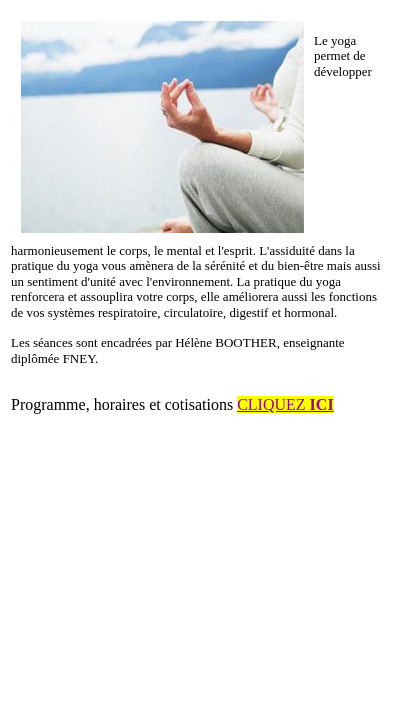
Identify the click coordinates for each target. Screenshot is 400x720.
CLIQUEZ (285, 404)
